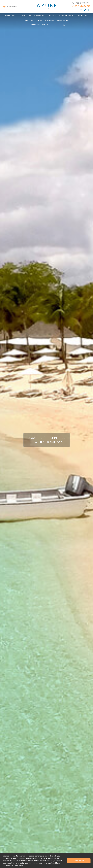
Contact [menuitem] (39, 20)
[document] (47, 861)
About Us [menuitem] (29, 20)
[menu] (46, 19)
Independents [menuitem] (62, 20)
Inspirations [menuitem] (83, 16)
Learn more (19, 865)
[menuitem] (11, 16)
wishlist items (12, 7)
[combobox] (47, 25)
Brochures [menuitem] (50, 20)
